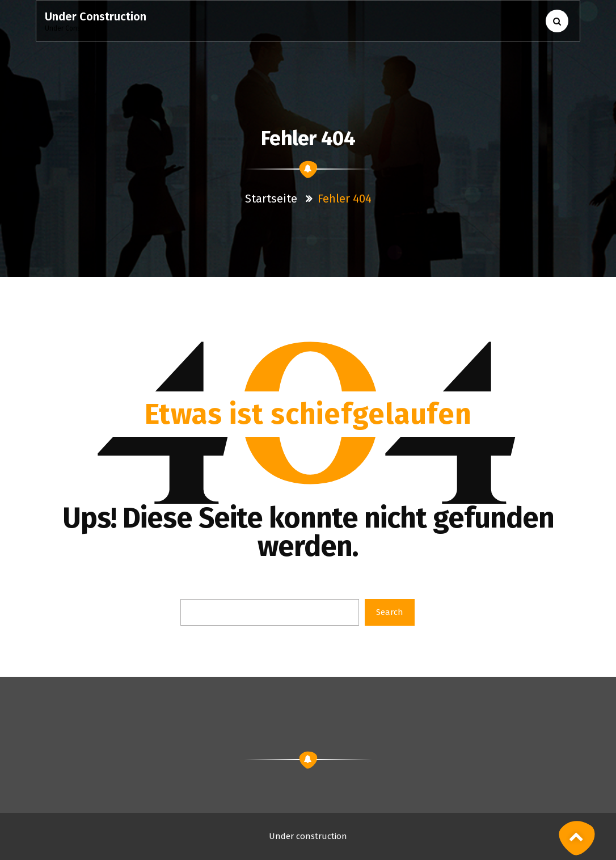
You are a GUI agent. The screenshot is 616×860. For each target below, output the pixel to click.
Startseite (273, 199)
